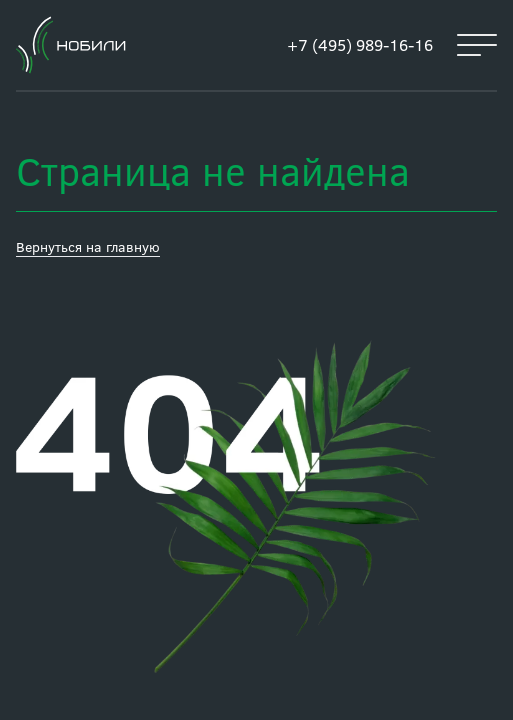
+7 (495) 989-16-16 (360, 44)
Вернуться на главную (88, 246)
